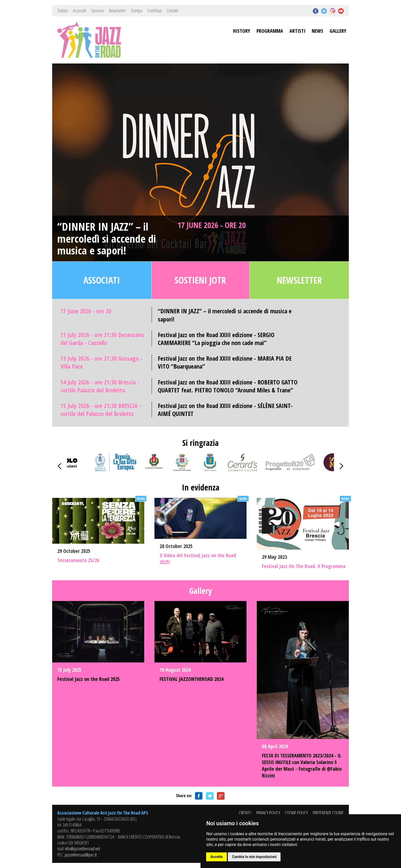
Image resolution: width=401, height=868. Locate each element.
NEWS (318, 31)
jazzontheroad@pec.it (81, 855)
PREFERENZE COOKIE (328, 813)
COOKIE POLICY (296, 813)
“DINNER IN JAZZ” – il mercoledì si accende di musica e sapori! (107, 238)
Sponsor (98, 10)
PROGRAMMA (270, 31)
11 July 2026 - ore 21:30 (102, 339)
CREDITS (245, 813)
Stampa (136, 10)
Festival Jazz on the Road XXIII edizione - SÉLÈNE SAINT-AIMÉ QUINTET (225, 410)
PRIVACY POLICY (268, 813)
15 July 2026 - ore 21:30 (101, 410)
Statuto (63, 10)
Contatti (172, 10)
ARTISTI (297, 31)
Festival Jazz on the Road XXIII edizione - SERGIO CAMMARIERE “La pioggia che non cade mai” (216, 339)
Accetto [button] (216, 857)
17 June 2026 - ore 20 (212, 225)
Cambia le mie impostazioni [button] (254, 857)
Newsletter (117, 10)
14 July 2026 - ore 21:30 (100, 386)
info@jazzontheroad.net (82, 849)
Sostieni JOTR (200, 280)
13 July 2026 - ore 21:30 (101, 362)
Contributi (154, 10)
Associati (80, 10)
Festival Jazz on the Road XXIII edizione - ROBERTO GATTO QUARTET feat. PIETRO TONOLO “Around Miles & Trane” (228, 386)
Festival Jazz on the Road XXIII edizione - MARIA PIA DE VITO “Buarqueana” (225, 362)
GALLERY (338, 31)
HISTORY (242, 31)
